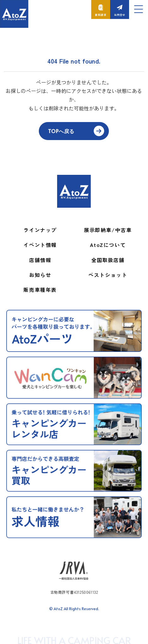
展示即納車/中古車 (108, 230)
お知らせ (40, 275)
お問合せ (119, 15)
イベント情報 (40, 245)
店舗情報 (40, 260)
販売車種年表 (40, 290)
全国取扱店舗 (108, 260)
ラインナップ (40, 230)
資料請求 (101, 15)
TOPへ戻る (61, 131)
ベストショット (108, 275)
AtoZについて (108, 245)
